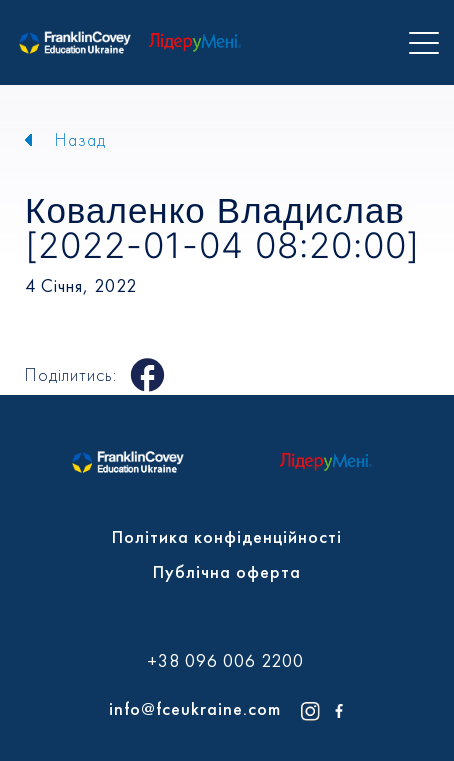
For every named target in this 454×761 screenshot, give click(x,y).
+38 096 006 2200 (225, 661)
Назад (80, 139)
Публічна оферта (227, 571)
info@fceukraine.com (195, 708)
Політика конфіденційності (227, 536)
